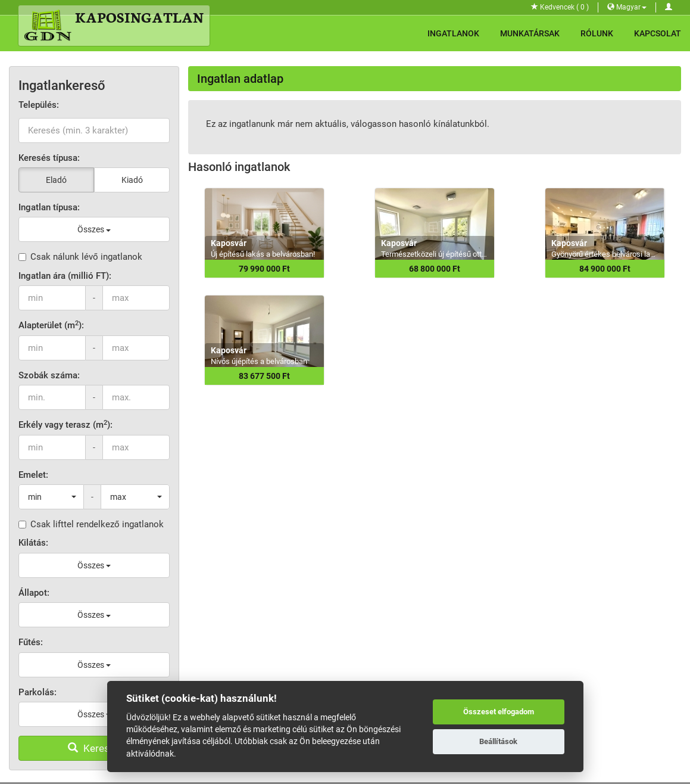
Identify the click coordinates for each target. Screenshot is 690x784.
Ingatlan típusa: (49, 207)
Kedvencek (560, 7)
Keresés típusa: (49, 158)
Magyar (627, 7)
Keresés (94, 748)
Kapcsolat (658, 33)
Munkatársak (530, 33)
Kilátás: (33, 543)
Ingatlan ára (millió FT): (65, 276)
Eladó (56, 180)
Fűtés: (31, 642)
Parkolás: (38, 692)
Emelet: (33, 475)
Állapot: (34, 593)
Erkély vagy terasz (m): (65, 424)
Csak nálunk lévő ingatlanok (80, 257)
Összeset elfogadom (499, 712)
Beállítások (498, 741)
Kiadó (132, 180)
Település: (39, 105)
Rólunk (597, 33)
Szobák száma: (49, 375)
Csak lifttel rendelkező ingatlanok (91, 524)
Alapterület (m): (51, 325)
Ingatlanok (453, 33)
